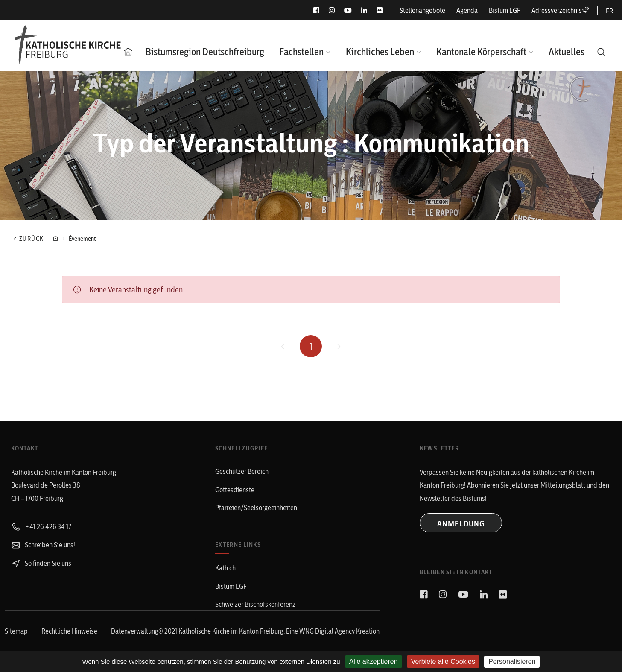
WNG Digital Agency (328, 631)
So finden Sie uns (41, 563)
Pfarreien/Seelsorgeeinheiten (256, 508)
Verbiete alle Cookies (443, 662)
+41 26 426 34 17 (41, 526)
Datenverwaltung (135, 631)
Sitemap (16, 631)
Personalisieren (512, 662)
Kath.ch (225, 568)
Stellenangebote (422, 10)
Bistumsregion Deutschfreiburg (205, 52)
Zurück (28, 239)
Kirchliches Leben (380, 52)
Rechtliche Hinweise (69, 631)
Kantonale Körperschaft (481, 52)
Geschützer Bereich (242, 471)
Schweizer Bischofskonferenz (255, 604)
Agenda (467, 10)
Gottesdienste (235, 490)
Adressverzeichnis (560, 10)
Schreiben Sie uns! (43, 545)
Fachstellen (301, 52)
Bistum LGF (505, 10)
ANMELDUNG (461, 524)
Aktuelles (567, 52)
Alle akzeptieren (374, 662)
